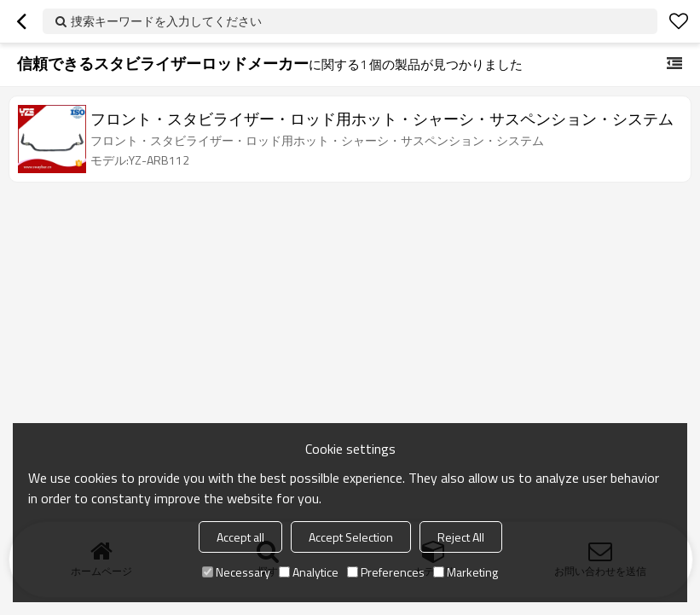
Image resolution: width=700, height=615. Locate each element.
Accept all (240, 537)
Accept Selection (351, 537)
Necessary (236, 572)
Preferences (386, 572)
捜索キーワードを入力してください (166, 21)
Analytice (309, 572)
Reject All (461, 537)
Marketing (466, 572)
